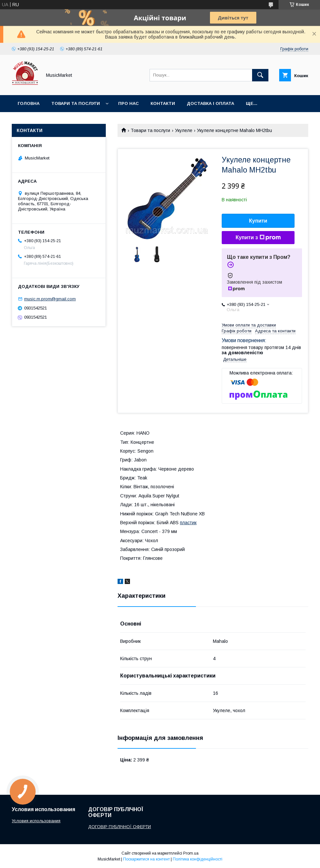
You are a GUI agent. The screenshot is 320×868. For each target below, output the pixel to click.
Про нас (128, 103)
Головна (29, 103)
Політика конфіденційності (198, 859)
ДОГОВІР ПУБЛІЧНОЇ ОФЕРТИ (120, 827)
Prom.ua (191, 853)
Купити (258, 221)
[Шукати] (260, 75)
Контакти (163, 103)
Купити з (258, 238)
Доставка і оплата (210, 103)
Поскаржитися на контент (146, 859)
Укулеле (184, 130)
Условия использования (36, 821)
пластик (188, 523)
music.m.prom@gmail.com (50, 299)
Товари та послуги (76, 103)
